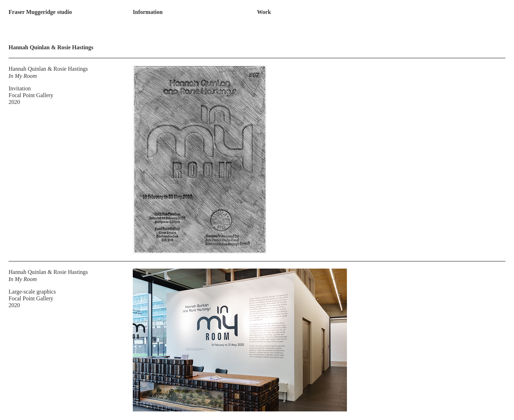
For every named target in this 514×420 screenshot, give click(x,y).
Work (264, 12)
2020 (14, 102)
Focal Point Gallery (31, 95)
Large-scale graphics (32, 292)
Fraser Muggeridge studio (40, 12)
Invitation (20, 88)
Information (148, 12)
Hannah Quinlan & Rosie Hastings (48, 69)
